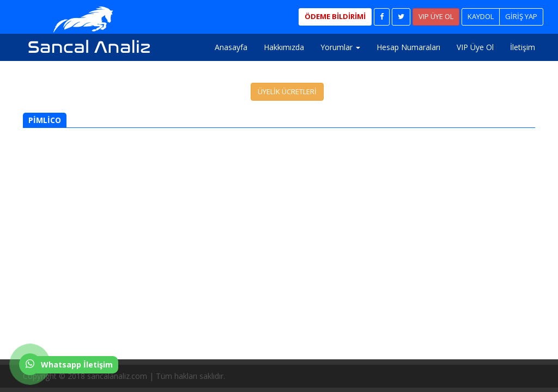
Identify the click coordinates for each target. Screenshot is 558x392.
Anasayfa (231, 47)
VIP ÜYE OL (436, 16)
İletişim (523, 47)
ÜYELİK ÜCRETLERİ (287, 91)
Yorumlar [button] (340, 47)
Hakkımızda (284, 47)
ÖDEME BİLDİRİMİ (335, 16)
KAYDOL (481, 16)
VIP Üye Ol (475, 47)
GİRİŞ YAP (521, 16)
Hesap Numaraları (408, 47)
